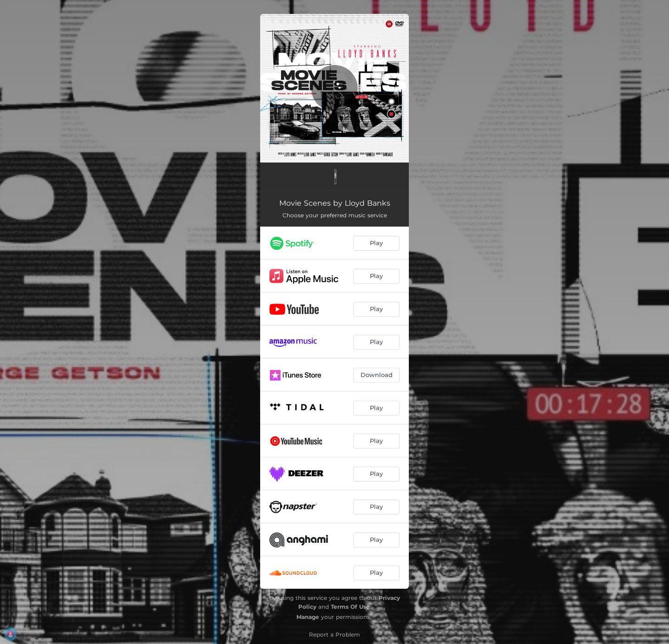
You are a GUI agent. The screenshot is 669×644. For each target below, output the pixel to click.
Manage (308, 617)
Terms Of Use (350, 607)
